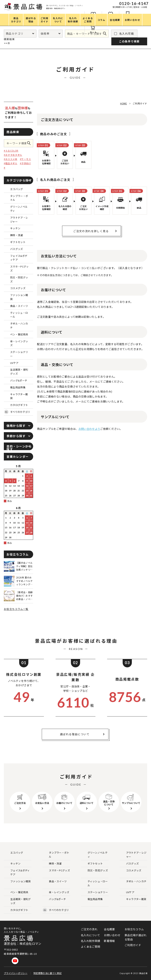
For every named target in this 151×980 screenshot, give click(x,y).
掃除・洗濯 (52, 864)
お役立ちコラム (134, 929)
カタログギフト (16, 910)
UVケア (127, 892)
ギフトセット (92, 864)
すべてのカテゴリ (17, 412)
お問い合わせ (112, 935)
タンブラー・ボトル (56, 855)
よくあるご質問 (90, 947)
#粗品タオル (11, 163)
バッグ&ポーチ (54, 899)
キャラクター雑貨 (133, 899)
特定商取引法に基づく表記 (48, 973)
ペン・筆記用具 (16, 892)
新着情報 (109, 941)
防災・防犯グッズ (95, 871)
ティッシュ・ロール (95, 883)
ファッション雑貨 (17, 881)
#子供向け (25, 163)
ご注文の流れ (89, 929)
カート (93, 32)
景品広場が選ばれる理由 (135, 937)
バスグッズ (129, 864)
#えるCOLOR (11, 151)
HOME (124, 103)
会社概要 (109, 929)
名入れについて (90, 935)
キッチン (12, 864)
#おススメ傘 (11, 159)
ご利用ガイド (133, 945)
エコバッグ (14, 853)
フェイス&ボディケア (17, 872)
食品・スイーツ (55, 881)
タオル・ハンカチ (133, 881)
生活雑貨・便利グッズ (17, 901)
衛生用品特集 (92, 899)
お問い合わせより (89, 429)
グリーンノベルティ (94, 855)
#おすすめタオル (13, 155)
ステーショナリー (95, 892)
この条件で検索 (30, 143)
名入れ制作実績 (90, 941)
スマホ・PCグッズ (56, 871)
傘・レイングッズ (56, 892)
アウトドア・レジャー (133, 855)
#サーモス (25, 159)
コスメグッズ (131, 871)
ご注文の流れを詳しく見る (91, 231)
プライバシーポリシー (16, 973)
